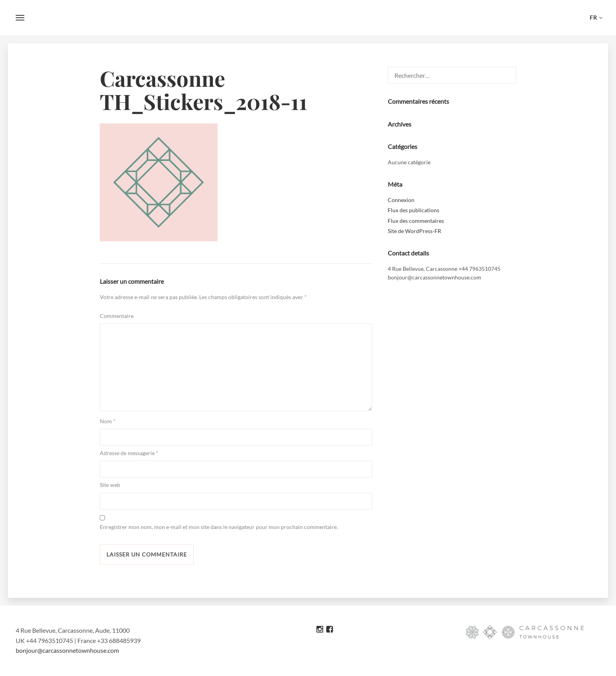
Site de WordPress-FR (414, 231)
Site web (110, 485)
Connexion (401, 200)
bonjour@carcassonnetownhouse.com (67, 650)
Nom (108, 421)
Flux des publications (413, 210)
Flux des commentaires (416, 221)
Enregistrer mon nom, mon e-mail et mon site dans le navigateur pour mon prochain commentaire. (219, 527)
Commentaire (117, 316)
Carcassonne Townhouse (308, 18)
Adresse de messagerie (129, 453)
